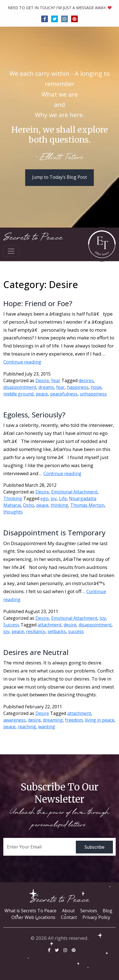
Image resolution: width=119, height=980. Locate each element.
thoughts (13, 512)
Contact (69, 917)
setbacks (57, 631)
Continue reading (22, 362)
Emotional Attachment (74, 492)
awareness (15, 720)
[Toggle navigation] (11, 251)
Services (89, 911)
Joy (103, 618)
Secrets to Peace (33, 237)
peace (42, 394)
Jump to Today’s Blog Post (59, 177)
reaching (27, 727)
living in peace (100, 720)
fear (60, 387)
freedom (74, 720)
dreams (46, 387)
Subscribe (94, 847)
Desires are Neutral (36, 652)
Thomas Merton (87, 505)
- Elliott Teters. (60, 158)
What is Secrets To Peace (30, 911)
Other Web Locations (33, 917)
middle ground (18, 394)
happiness (78, 387)
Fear (56, 381)
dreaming (53, 720)
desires (86, 381)
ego (44, 498)
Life (63, 498)
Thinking (13, 498)
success (76, 631)
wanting (47, 727)
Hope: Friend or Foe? (38, 303)
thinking (59, 505)
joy (54, 498)
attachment (50, 625)
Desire (42, 381)
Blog (108, 911)
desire (70, 625)
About (68, 911)
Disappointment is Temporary (54, 533)
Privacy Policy (96, 917)
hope (96, 387)
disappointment (20, 387)
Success (11, 625)
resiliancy (36, 631)
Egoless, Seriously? (34, 415)
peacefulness (64, 394)
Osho (29, 505)
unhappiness (93, 394)
